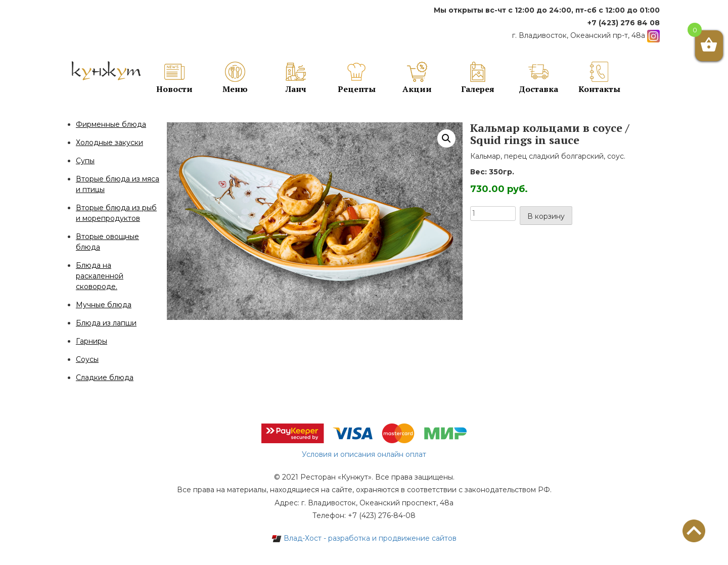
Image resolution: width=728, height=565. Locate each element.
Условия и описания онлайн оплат (364, 454)
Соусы (87, 359)
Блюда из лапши (106, 323)
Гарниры (92, 341)
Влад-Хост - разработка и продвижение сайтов (364, 538)
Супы (85, 161)
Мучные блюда (104, 305)
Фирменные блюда (111, 124)
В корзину (546, 216)
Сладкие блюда (105, 378)
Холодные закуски (109, 143)
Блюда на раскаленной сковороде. (100, 276)
